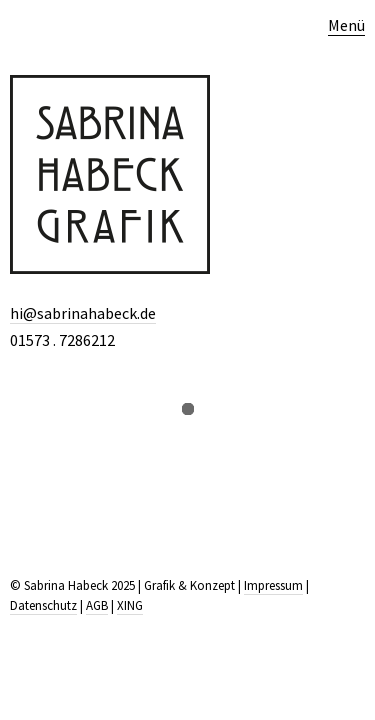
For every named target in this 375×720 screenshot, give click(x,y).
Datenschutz (43, 605)
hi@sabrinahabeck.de (83, 313)
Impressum (273, 585)
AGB (97, 605)
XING (130, 605)
